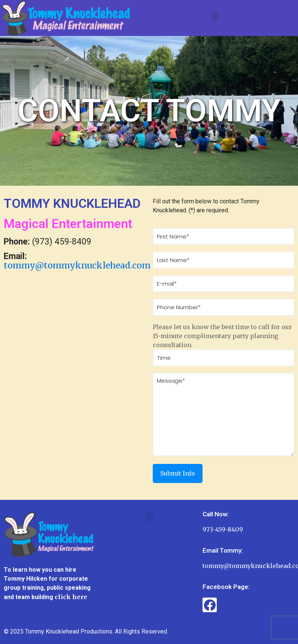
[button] (215, 16)
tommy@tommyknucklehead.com (77, 265)
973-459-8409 (223, 529)
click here (71, 597)
